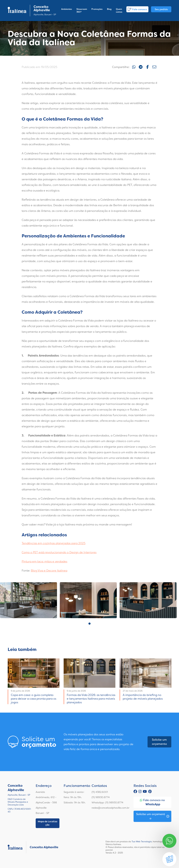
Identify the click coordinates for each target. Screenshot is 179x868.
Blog (109, 9)
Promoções (97, 9)
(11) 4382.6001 (100, 792)
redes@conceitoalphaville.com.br (110, 808)
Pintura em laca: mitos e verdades (44, 561)
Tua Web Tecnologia (142, 842)
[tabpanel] (28, 600)
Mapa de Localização (47, 823)
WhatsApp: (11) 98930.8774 (107, 802)
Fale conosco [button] (137, 9)
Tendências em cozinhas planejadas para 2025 (54, 543)
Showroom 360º (82, 11)
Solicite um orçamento (159, 742)
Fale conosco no (152, 802)
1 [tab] (89, 624)
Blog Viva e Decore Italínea (49, 571)
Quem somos (119, 11)
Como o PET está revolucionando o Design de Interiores (59, 552)
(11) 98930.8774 (101, 797)
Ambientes (67, 9)
